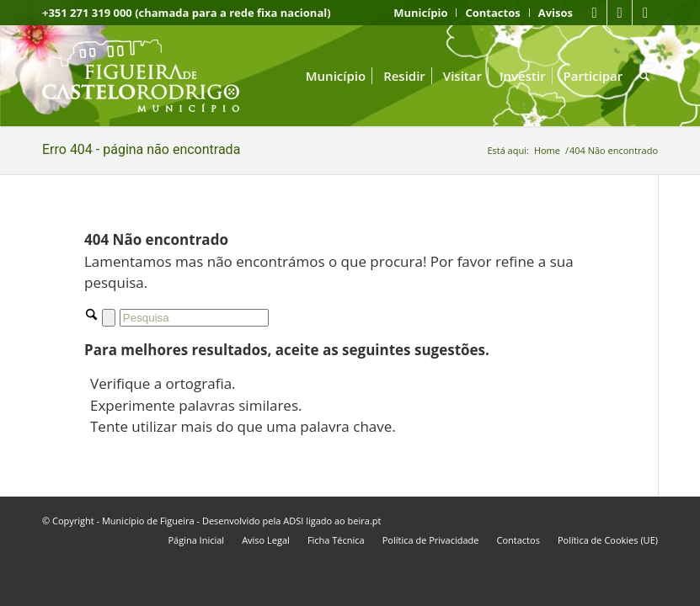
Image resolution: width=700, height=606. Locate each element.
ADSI (293, 521)
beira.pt (365, 521)
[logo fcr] (154, 76)
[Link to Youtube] (620, 13)
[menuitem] (421, 13)
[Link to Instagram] (645, 13)
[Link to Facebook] (594, 13)
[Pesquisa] (644, 76)
